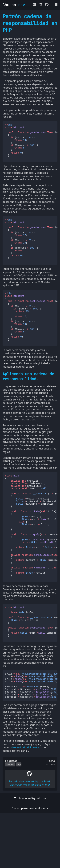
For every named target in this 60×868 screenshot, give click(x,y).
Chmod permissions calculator (30, 863)
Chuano (14, 5)
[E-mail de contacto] (34, 5)
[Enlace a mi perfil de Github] (46, 5)
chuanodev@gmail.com (30, 853)
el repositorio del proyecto (26, 803)
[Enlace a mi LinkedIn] (40, 5)
